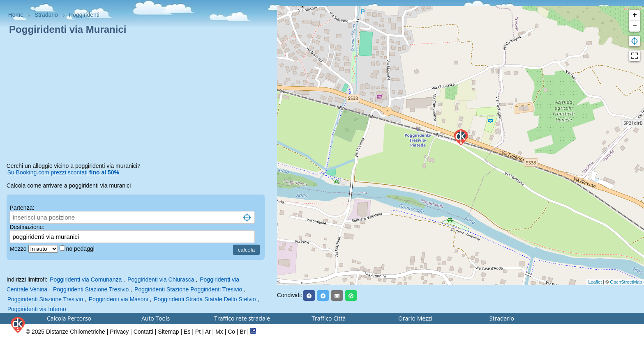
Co (231, 332)
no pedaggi (81, 249)
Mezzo (19, 249)
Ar (208, 332)
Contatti (143, 332)
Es (187, 332)
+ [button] (635, 15)
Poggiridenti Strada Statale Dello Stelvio (205, 299)
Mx (219, 332)
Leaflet (595, 282)
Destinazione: (27, 227)
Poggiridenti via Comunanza (86, 279)
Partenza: (22, 208)
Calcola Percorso (69, 318)
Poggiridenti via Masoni (119, 299)
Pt (198, 332)
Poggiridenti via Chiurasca (161, 279)
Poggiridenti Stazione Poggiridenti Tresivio (188, 289)
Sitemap (168, 332)
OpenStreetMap (626, 282)
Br (243, 332)
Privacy (119, 332)
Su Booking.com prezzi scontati (63, 172)
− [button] (635, 26)
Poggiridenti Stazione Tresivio (91, 289)
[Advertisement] (138, 100)
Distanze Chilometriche (76, 332)
